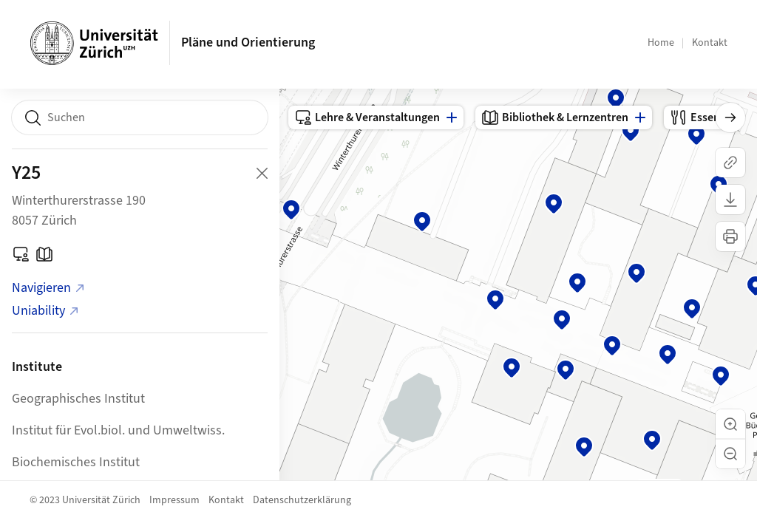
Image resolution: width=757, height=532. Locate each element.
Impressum (174, 500)
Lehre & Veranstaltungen (367, 117)
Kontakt (710, 43)
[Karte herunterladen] (730, 199)
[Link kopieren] (730, 163)
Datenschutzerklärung (302, 500)
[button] (730, 424)
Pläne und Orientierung (248, 42)
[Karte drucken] (730, 236)
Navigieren (49, 288)
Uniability (46, 311)
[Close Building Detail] (262, 173)
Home (661, 43)
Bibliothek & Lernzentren (555, 117)
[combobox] (140, 117)
